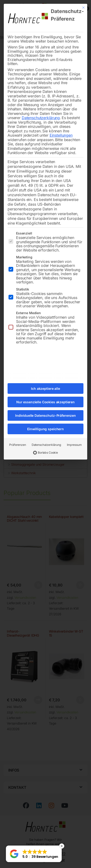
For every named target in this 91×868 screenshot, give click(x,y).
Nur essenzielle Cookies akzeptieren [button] (45, 397)
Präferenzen (17, 440)
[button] (34, 854)
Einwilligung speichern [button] (45, 424)
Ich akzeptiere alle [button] (45, 384)
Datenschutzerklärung (41, 113)
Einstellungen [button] (61, 130)
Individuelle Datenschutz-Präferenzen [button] (45, 411)
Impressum (74, 440)
